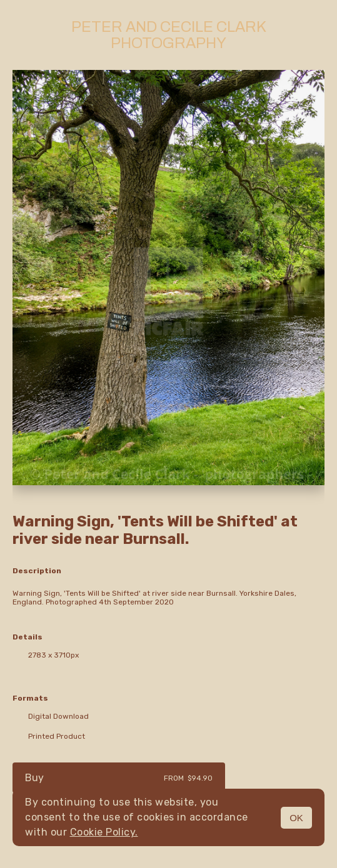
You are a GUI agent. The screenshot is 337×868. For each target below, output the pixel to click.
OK (296, 818)
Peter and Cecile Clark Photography (169, 35)
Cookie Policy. (104, 832)
